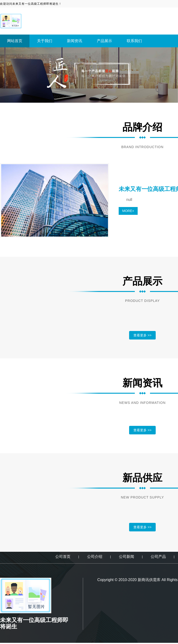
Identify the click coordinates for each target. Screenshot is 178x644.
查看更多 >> (142, 335)
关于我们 (45, 41)
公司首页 (63, 557)
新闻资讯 (75, 41)
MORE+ (128, 211)
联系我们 (134, 41)
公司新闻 (126, 557)
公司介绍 (95, 557)
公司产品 (158, 557)
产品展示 (104, 41)
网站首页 (15, 41)
